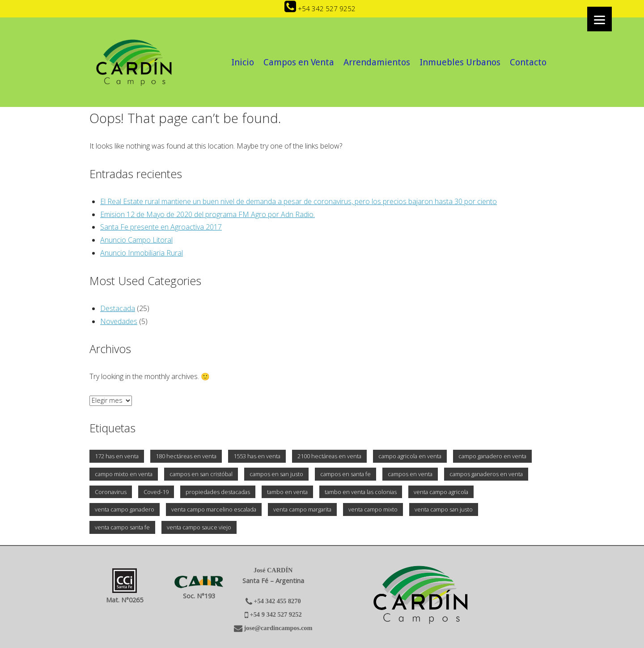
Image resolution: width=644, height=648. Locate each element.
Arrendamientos (377, 62)
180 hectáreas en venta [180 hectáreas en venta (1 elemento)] (186, 456)
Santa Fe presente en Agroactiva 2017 (161, 227)
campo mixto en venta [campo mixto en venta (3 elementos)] (124, 474)
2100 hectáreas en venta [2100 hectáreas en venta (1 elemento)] (329, 456)
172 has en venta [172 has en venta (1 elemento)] (117, 456)
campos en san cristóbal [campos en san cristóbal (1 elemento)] (201, 474)
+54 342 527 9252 (320, 9)
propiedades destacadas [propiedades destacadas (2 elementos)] (218, 492)
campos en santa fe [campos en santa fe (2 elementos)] (345, 474)
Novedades (119, 321)
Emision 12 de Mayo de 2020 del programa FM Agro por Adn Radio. (208, 214)
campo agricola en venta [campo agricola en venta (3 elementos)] (410, 456)
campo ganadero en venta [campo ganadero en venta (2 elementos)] (492, 456)
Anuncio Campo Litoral (136, 240)
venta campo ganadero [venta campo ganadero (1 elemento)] (125, 509)
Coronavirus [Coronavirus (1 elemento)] (111, 492)
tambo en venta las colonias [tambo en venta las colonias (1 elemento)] (361, 492)
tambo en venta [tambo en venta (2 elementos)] (287, 492)
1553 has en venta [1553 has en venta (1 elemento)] (257, 456)
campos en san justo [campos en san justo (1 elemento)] (276, 474)
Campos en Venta (299, 62)
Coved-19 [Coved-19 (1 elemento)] (156, 492)
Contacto (528, 62)
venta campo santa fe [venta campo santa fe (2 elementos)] (122, 527)
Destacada (118, 308)
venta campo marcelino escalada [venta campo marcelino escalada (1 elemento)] (214, 509)
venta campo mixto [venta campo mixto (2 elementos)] (373, 509)
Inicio (243, 62)
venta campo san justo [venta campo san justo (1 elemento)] (444, 509)
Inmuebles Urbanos (460, 62)
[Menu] (600, 19)
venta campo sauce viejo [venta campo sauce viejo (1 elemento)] (199, 527)
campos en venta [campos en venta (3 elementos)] (410, 474)
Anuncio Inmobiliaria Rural (142, 253)
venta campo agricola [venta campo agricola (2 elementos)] (441, 492)
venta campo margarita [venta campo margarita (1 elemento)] (302, 509)
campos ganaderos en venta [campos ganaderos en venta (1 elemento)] (486, 474)
